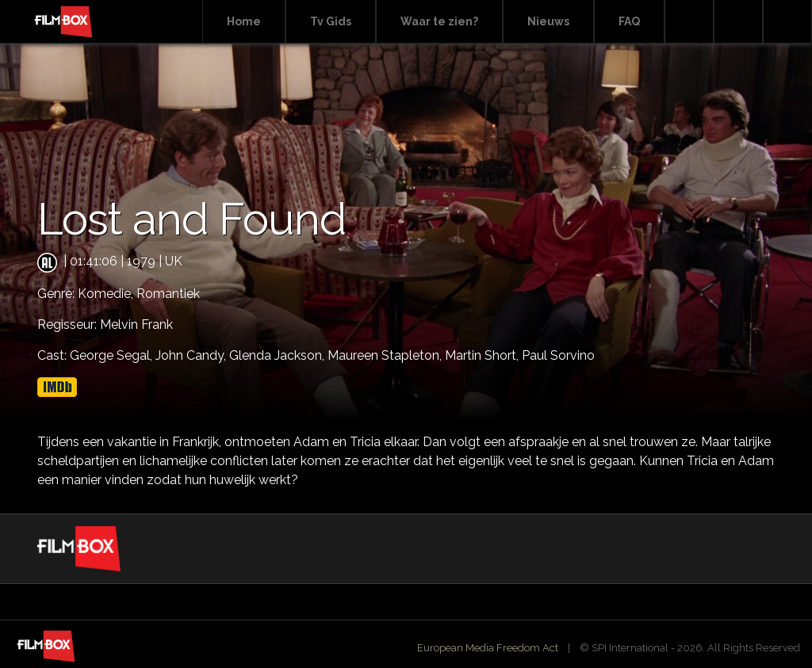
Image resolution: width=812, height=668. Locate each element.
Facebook (738, 22)
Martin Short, (483, 355)
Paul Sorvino (558, 355)
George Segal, (113, 355)
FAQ (629, 21)
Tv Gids (331, 21)
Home (244, 21)
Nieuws (548, 21)
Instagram (787, 22)
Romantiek (168, 294)
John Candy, (192, 355)
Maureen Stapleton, (386, 355)
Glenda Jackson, (278, 355)
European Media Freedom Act (488, 648)
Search (689, 22)
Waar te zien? (439, 21)
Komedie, (107, 294)
